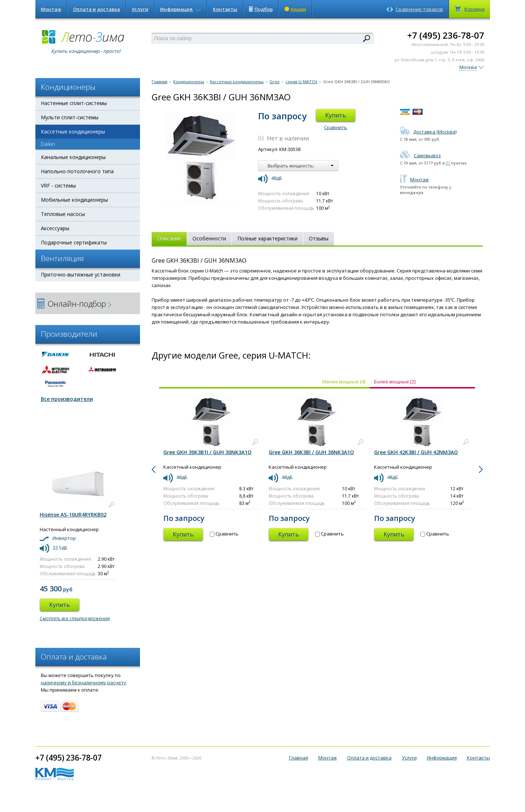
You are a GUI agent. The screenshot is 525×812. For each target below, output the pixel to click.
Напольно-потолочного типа (77, 171)
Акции (295, 9)
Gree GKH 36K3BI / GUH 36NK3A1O (311, 452)
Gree (275, 82)
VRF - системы (58, 185)
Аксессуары (55, 228)
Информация (181, 9)
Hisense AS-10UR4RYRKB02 (73, 515)
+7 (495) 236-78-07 (446, 35)
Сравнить (336, 127)
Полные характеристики (267, 238)
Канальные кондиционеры (73, 157)
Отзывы (319, 238)
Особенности (209, 238)
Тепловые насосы (63, 214)
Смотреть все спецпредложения (75, 618)
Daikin (48, 144)
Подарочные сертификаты (74, 242)
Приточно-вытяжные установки (81, 274)
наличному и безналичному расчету (83, 683)
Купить (336, 115)
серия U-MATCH (301, 82)
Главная (160, 82)
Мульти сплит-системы (70, 117)
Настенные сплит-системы (74, 103)
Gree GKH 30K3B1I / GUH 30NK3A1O (207, 452)
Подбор (261, 9)
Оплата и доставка (96, 9)
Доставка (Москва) (428, 132)
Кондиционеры (189, 82)
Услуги (140, 9)
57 (448, 163)
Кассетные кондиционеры (73, 132)
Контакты (225, 9)
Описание (169, 238)
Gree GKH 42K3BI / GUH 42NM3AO (416, 452)
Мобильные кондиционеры (74, 200)
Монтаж (51, 9)
